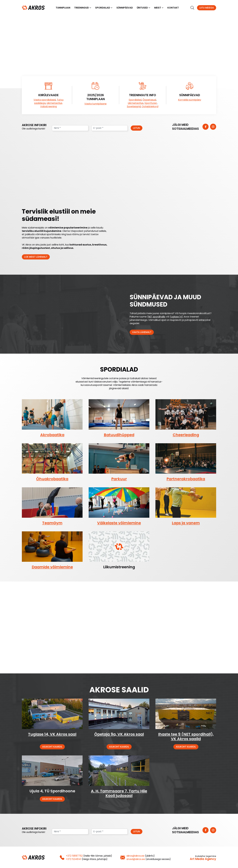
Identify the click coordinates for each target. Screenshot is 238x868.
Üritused (142, 8)
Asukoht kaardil (52, 747)
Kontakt (173, 8)
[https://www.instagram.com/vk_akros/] (213, 127)
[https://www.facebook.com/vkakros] (206, 127)
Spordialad (103, 8)
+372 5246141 (74, 860)
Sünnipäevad (125, 8)
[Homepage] (33, 8)
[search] (192, 8)
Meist (158, 8)
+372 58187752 (74, 856)
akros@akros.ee (135, 856)
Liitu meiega (207, 8)
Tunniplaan (63, 8)
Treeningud (82, 8)
